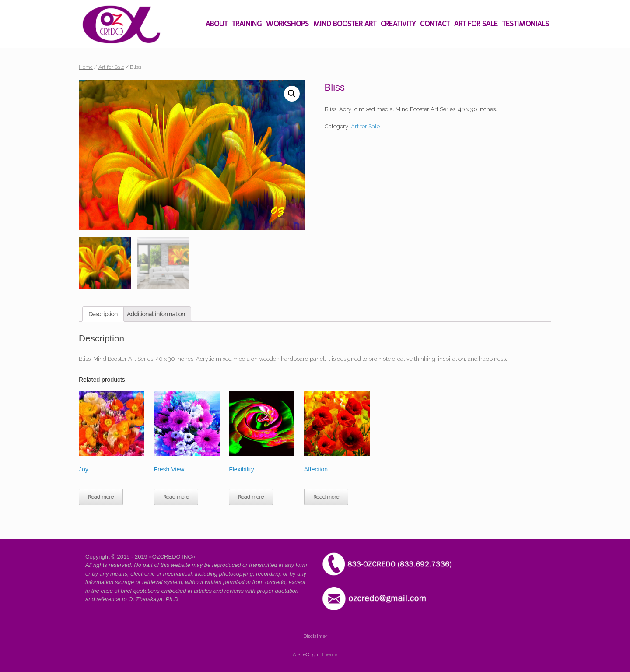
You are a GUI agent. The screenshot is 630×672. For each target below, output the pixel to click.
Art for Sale (111, 67)
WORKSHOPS (287, 24)
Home (86, 67)
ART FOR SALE (476, 24)
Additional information (156, 314)
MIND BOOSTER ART (345, 24)
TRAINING (247, 24)
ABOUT (217, 24)
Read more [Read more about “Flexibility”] (251, 497)
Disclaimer (315, 637)
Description (103, 314)
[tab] (103, 315)
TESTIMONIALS (526, 24)
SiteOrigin (309, 655)
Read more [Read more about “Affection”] (326, 497)
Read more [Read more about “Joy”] (101, 497)
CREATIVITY (398, 24)
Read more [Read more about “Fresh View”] (176, 497)
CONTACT (435, 24)
